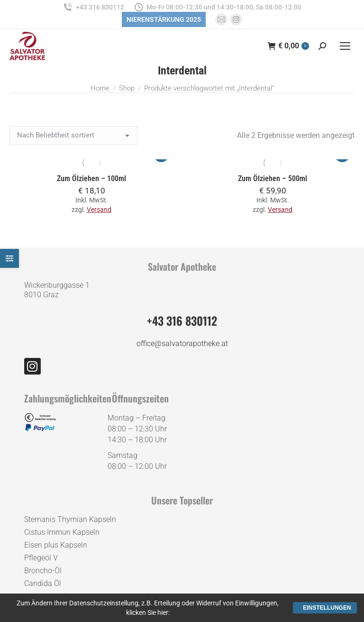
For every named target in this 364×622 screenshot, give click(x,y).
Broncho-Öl (43, 571)
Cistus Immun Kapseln (62, 532)
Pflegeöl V (41, 558)
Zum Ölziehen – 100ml (91, 178)
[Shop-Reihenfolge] (73, 136)
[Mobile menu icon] (345, 46)
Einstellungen (327, 608)
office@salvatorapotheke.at (182, 343)
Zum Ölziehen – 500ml (273, 178)
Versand (99, 210)
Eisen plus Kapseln (56, 545)
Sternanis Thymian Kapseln (70, 519)
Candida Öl (43, 583)
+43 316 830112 (93, 7)
